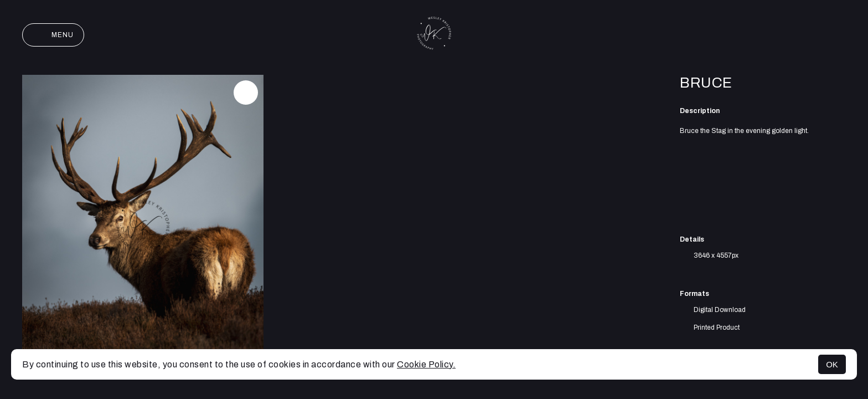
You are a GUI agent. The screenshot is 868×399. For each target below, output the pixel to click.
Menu (53, 35)
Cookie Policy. (426, 364)
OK (832, 364)
